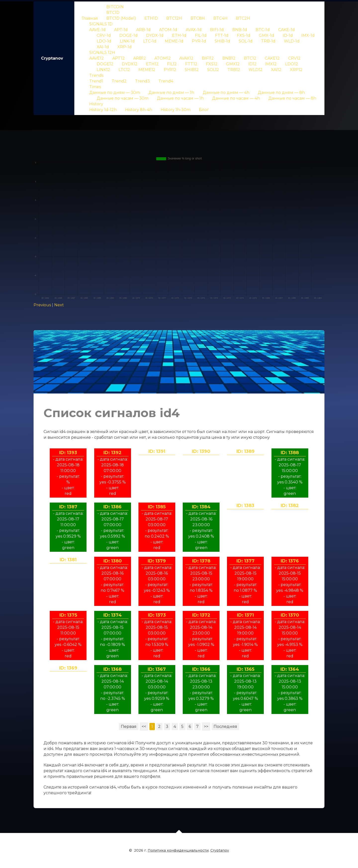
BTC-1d (263, 30)
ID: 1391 (157, 451)
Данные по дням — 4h (226, 93)
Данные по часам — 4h (236, 98)
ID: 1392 (112, 453)
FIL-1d (201, 35)
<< (144, 727)
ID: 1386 (112, 507)
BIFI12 (208, 58)
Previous (42, 305)
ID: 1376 (290, 561)
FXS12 (212, 64)
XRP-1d (125, 47)
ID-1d (288, 35)
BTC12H (174, 18)
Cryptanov (52, 58)
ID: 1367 (157, 669)
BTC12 (250, 58)
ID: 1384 (201, 507)
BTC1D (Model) (121, 18)
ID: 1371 (245, 615)
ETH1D (151, 18)
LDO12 (292, 64)
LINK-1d (127, 41)
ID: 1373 (157, 615)
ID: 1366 (201, 669)
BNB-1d (240, 30)
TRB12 (234, 70)
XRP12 (296, 70)
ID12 (252, 64)
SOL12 (213, 70)
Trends (96, 75)
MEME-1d (174, 41)
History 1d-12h (103, 110)
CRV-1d (104, 35)
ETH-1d (179, 35)
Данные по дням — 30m (115, 93)
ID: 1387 (68, 507)
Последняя (225, 727)
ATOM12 (163, 58)
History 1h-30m (176, 110)
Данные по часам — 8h (292, 98)
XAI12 (276, 70)
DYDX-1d (155, 35)
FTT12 (191, 64)
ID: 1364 (290, 669)
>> (206, 727)
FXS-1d (244, 35)
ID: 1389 (246, 451)
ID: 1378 (201, 561)
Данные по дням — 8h (281, 93)
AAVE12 (97, 58)
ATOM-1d (168, 30)
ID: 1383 (245, 506)
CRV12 (294, 58)
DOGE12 (105, 64)
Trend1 (96, 81)
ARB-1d (143, 30)
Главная (90, 18)
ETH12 (152, 64)
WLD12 (256, 70)
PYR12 (170, 70)
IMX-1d (308, 35)
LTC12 (124, 70)
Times (95, 87)
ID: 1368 (112, 669)
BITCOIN (115, 7)
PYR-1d (199, 41)
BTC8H (198, 18)
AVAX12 (186, 58)
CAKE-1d (287, 30)
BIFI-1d (217, 30)
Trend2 (119, 81)
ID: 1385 (157, 507)
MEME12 (147, 70)
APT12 (119, 58)
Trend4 (166, 81)
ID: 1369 (68, 668)
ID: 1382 (290, 506)
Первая (129, 727)
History (96, 104)
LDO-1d (104, 41)
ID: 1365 (246, 669)
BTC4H (220, 18)
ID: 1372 (201, 615)
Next (59, 305)
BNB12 (229, 58)
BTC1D (113, 13)
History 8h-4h (139, 110)
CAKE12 (272, 58)
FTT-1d (222, 35)
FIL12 (172, 64)
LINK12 (103, 70)
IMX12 (271, 64)
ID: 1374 (113, 615)
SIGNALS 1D (101, 24)
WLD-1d (292, 41)
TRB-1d (268, 41)
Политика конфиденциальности (178, 854)
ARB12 (140, 58)
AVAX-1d (194, 30)
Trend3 (142, 81)
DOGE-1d (129, 35)
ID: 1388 (290, 453)
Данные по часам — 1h (180, 98)
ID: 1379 (157, 561)
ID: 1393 (68, 453)
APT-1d (121, 30)
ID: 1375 (68, 615)
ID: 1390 (201, 451)
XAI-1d (103, 47)
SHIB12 (192, 70)
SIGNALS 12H (102, 53)
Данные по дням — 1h (171, 93)
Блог (204, 110)
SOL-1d (246, 41)
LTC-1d (150, 41)
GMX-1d (267, 35)
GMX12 (233, 64)
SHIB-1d (222, 41)
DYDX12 (130, 64)
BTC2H (243, 18)
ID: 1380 (113, 561)
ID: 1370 (290, 615)
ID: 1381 (68, 560)
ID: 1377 (246, 561)
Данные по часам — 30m (123, 98)
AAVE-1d (97, 30)
